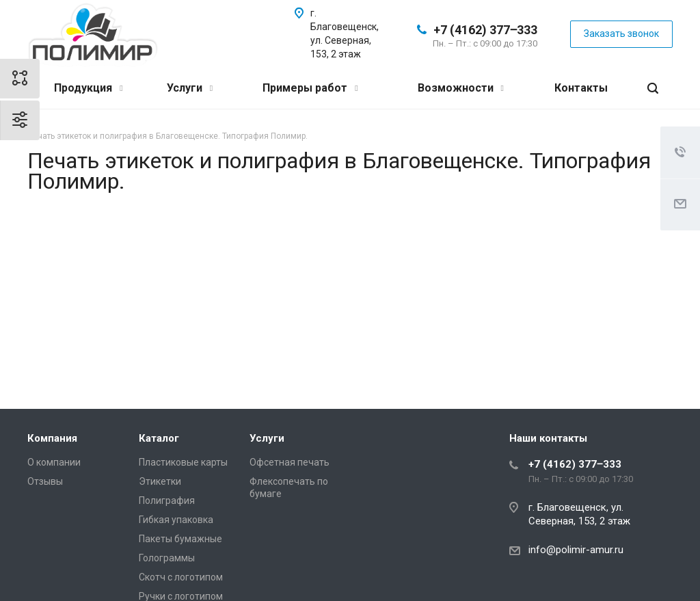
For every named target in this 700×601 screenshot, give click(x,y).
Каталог (159, 438)
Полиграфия (167, 500)
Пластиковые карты (183, 462)
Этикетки (160, 481)
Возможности (461, 88)
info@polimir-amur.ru (576, 550)
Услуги (190, 88)
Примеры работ (310, 88)
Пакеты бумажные (180, 539)
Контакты (581, 88)
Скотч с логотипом (181, 577)
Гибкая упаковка (176, 520)
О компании (54, 462)
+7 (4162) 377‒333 (485, 30)
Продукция (88, 88)
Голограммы (167, 558)
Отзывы (45, 481)
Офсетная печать (290, 462)
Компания (52, 438)
